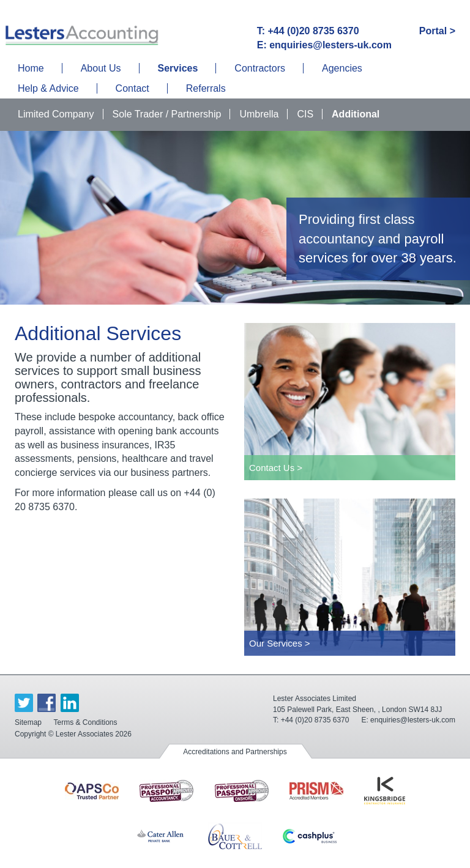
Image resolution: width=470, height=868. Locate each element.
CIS (305, 114)
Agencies (342, 68)
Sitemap (28, 722)
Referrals (206, 88)
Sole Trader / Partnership (167, 114)
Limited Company (56, 114)
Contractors (260, 68)
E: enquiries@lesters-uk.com (324, 45)
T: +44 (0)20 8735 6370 (308, 31)
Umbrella (259, 114)
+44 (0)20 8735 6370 (315, 720)
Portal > (437, 31)
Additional (356, 114)
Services (178, 68)
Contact (132, 88)
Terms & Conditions (85, 722)
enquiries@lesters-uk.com (413, 720)
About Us (101, 68)
